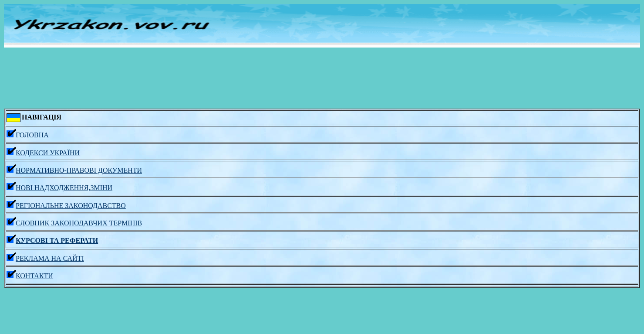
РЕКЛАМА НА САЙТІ (45, 258)
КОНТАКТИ (30, 276)
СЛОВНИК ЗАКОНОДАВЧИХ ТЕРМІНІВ (74, 223)
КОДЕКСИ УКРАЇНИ (43, 153)
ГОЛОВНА (28, 135)
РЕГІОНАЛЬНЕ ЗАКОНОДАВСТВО (66, 206)
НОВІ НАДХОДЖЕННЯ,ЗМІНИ (59, 188)
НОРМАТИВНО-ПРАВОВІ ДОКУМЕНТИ (74, 170)
